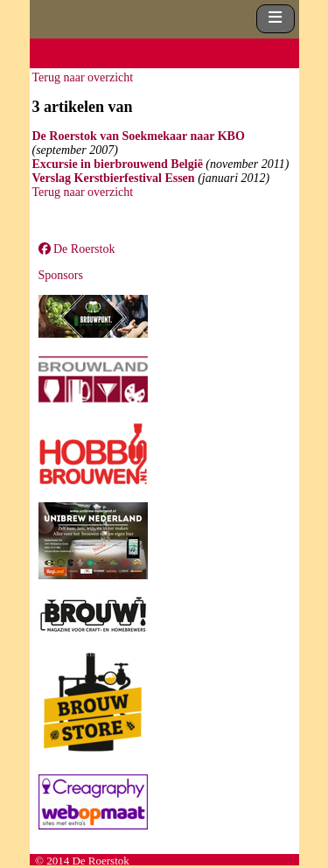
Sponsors (61, 275)
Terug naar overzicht (83, 77)
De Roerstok (77, 249)
